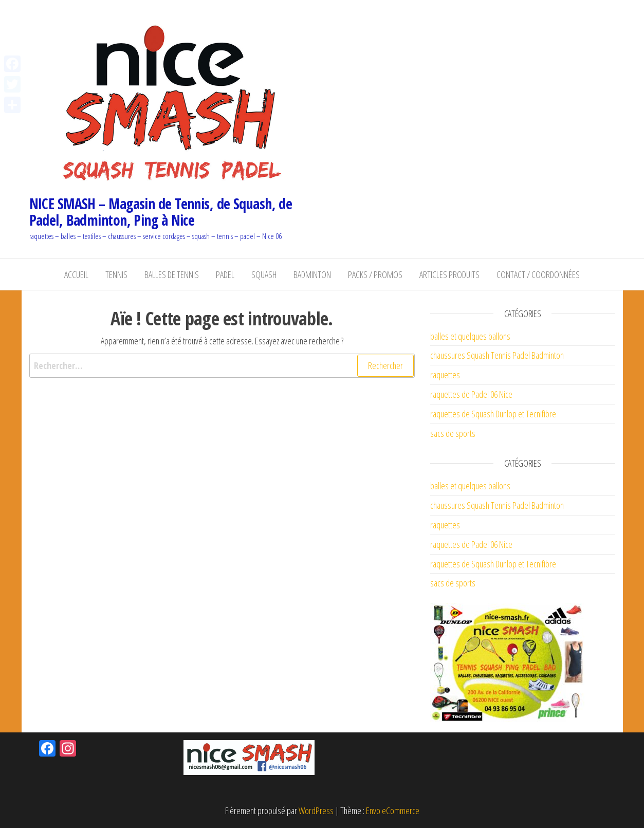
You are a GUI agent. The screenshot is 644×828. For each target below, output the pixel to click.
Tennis (116, 274)
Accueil (76, 274)
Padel (225, 274)
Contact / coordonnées (538, 274)
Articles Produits (449, 274)
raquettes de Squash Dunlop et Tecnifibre (493, 414)
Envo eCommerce (393, 811)
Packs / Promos (375, 274)
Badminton (312, 274)
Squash (264, 274)
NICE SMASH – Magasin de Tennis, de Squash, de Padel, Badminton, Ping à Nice (161, 212)
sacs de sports (453, 433)
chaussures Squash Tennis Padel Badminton (497, 355)
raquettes (445, 375)
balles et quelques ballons (470, 336)
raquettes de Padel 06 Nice (471, 394)
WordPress (316, 811)
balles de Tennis (172, 274)
